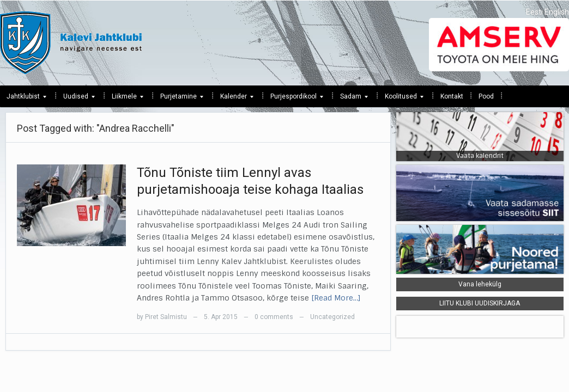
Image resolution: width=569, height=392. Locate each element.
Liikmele (124, 99)
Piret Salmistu (166, 317)
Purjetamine (178, 99)
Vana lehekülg (480, 284)
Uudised (76, 99)
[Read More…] (336, 298)
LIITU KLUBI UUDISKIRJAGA (480, 303)
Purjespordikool (293, 99)
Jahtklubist (23, 99)
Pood (486, 96)
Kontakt (452, 96)
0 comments (274, 317)
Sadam (351, 99)
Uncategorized (332, 317)
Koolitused (401, 99)
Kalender (234, 99)
